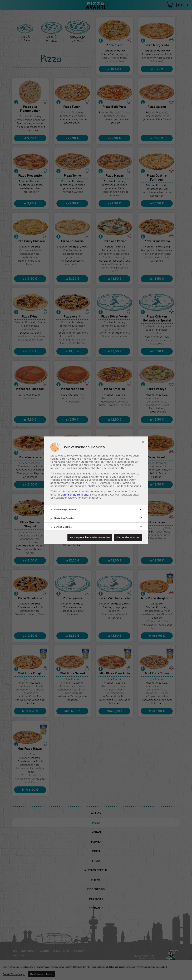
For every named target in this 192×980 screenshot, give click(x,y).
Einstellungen (59, 498)
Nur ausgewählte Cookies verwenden (90, 537)
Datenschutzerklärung (75, 495)
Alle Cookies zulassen (128, 537)
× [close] (143, 441)
